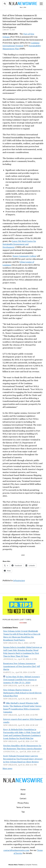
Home (23, 790)
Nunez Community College (24, 256)
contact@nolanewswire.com (16, 850)
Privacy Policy (23, 803)
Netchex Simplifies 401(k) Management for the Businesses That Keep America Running (22, 747)
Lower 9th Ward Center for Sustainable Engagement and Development (19, 244)
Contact (23, 798)
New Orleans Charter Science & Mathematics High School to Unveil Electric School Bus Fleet (22, 693)
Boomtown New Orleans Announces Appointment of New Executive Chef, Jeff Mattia (22, 666)
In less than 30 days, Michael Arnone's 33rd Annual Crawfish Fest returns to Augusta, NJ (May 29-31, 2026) (21, 680)
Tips (23, 812)
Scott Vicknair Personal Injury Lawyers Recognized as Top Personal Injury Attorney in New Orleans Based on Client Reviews (23, 759)
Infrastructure (19, 580)
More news (7, 768)
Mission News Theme (16, 865)
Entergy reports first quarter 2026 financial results (23, 721)
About (23, 794)
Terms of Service (23, 807)
